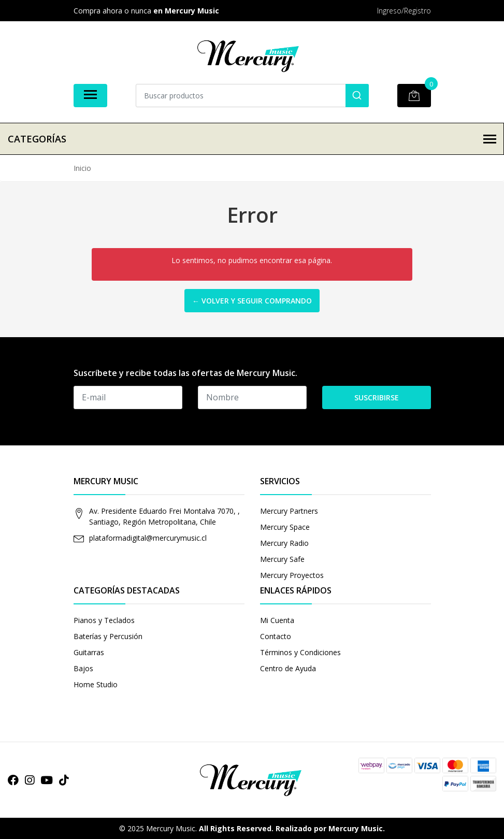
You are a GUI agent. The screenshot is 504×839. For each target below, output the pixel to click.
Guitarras (89, 652)
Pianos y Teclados (104, 620)
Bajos (83, 668)
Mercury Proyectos (292, 575)
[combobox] (252, 96)
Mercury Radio (284, 543)
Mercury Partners (289, 511)
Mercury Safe (282, 559)
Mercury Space (285, 527)
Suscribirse (377, 397)
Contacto (276, 636)
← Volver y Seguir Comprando (252, 301)
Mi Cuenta (277, 620)
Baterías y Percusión (108, 636)
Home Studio (96, 684)
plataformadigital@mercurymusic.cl (148, 538)
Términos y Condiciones (300, 652)
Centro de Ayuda (288, 668)
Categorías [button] (252, 139)
